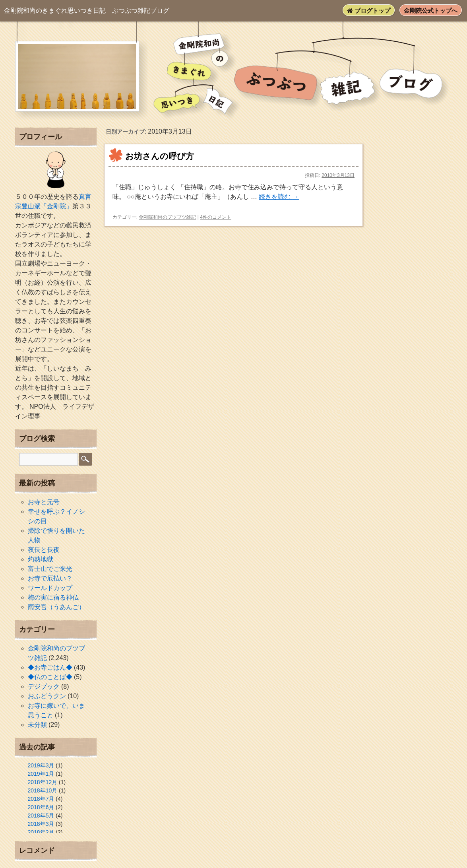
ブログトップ (368, 11)
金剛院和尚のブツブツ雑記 (167, 217)
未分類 (37, 725)
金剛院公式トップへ (431, 11)
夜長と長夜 (44, 550)
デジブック (44, 686)
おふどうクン (47, 696)
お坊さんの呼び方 (160, 156)
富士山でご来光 (50, 569)
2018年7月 (41, 799)
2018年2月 (41, 832)
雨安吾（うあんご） (56, 607)
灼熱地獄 (41, 559)
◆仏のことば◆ (50, 677)
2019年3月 (41, 765)
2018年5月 (41, 816)
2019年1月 (41, 774)
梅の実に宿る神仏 (53, 597)
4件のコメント (216, 217)
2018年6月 (41, 807)
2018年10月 (43, 790)
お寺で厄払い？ (50, 578)
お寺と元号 (44, 502)
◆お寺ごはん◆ (50, 667)
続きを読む (279, 197)
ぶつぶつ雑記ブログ (87, 11)
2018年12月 (43, 782)
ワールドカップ (50, 588)
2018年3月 (41, 824)
